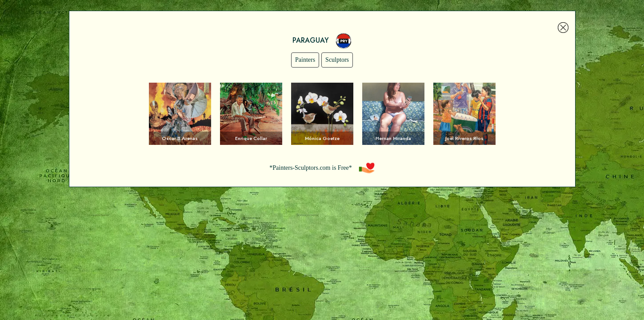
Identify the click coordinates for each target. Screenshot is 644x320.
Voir (180, 114)
